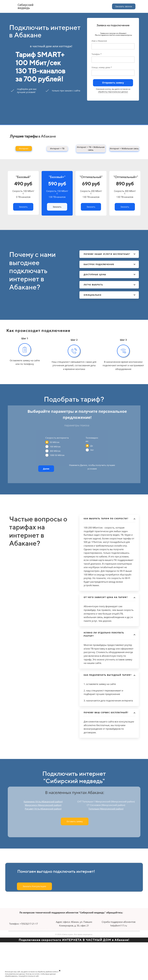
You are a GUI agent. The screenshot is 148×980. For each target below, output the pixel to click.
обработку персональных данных (113, 92)
